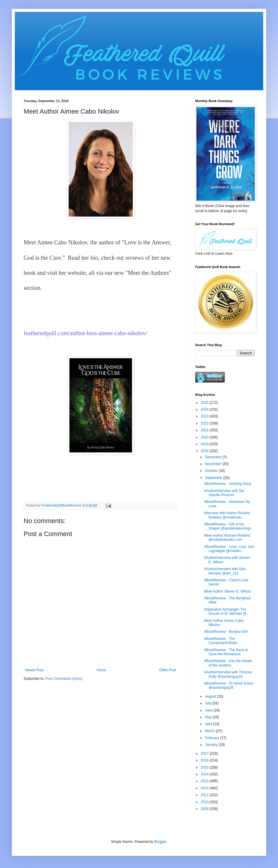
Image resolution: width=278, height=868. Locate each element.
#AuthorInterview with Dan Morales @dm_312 (225, 571)
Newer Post (34, 670)
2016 (205, 760)
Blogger (160, 842)
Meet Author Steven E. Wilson (228, 591)
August (211, 696)
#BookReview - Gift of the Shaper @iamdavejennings (228, 526)
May (209, 717)
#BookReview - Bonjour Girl (226, 632)
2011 (205, 795)
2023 (205, 416)
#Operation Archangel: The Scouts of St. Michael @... (227, 612)
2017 (205, 754)
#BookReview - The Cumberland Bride (221, 641)
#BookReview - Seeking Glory (228, 484)
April (209, 724)
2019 (205, 444)
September (214, 478)
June (209, 710)
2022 (205, 423)
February (212, 738)
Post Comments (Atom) (64, 679)
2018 (205, 451)
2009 (205, 809)
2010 (205, 802)
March (210, 731)
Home (101, 670)
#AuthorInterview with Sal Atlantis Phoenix (224, 493)
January (212, 745)
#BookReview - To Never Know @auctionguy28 (228, 685)
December (214, 457)
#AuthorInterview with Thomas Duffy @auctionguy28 (228, 674)
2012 (205, 788)
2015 (205, 767)
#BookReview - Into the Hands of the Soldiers (228, 663)
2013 (205, 781)
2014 (205, 774)
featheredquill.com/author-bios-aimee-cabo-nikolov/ (86, 333)
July (209, 703)
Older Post (168, 670)
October (212, 471)
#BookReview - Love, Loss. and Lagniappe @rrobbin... (229, 549)
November (214, 464)
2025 (205, 403)
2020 (205, 437)
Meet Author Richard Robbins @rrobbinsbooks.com (227, 538)
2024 (205, 409)
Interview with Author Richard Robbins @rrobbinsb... (227, 515)
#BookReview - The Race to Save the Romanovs (226, 652)
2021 (205, 430)
